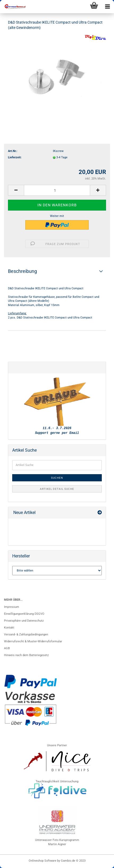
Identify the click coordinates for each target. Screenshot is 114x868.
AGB (7, 648)
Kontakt (9, 628)
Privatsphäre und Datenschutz (24, 621)
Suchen (57, 478)
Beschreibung (22, 271)
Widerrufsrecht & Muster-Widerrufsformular (33, 641)
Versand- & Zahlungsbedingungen (26, 634)
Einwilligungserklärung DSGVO (24, 614)
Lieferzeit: (15, 157)
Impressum (12, 607)
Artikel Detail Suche (57, 489)
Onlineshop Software (43, 861)
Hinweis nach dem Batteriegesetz (26, 655)
